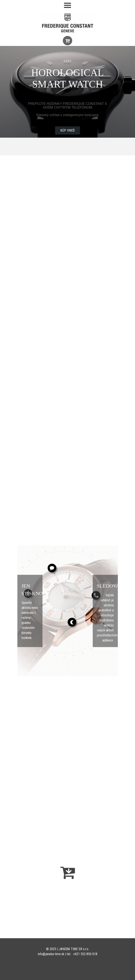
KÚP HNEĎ (67, 130)
